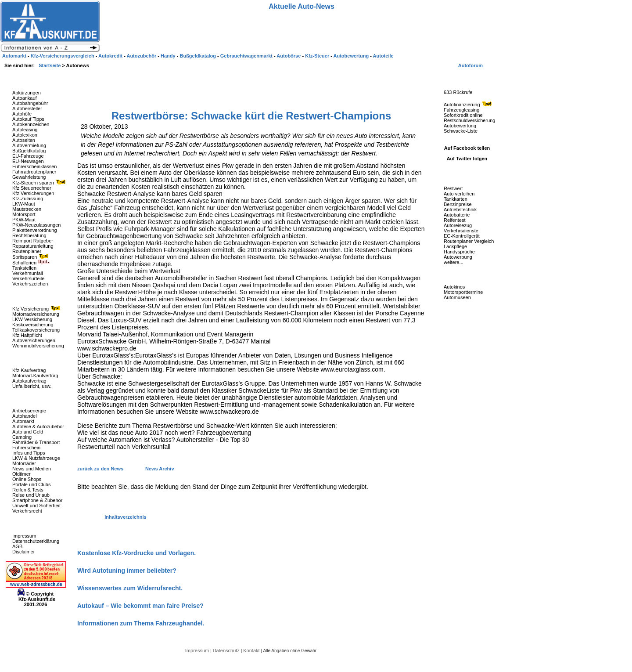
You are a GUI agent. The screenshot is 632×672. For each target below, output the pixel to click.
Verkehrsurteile (28, 278)
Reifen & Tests (28, 490)
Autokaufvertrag (29, 381)
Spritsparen (31, 257)
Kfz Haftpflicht (27, 335)
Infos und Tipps (29, 453)
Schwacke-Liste (461, 131)
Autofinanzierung (469, 105)
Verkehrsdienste (461, 231)
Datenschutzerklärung (36, 541)
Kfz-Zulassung (28, 199)
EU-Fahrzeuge (28, 156)
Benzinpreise (458, 204)
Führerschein (26, 448)
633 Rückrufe (458, 92)
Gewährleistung (29, 177)
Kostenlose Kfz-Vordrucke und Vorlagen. (136, 553)
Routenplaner (27, 251)
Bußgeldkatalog (29, 151)
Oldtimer (22, 474)
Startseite (50, 65)
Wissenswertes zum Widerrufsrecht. (130, 588)
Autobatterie (457, 215)
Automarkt (23, 421)
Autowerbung (458, 257)
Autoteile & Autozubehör (38, 426)
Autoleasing (25, 130)
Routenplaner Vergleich (469, 241)
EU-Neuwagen (28, 161)
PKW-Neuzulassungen (36, 225)
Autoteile (383, 56)
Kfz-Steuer (318, 56)
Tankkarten (456, 199)
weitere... (454, 262)
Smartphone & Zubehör (37, 500)
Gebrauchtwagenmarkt (247, 56)
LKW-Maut (24, 204)
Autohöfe (22, 114)
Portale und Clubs (31, 484)
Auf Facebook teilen (467, 148)
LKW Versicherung (32, 319)
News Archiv (160, 469)
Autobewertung (460, 126)
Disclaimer (23, 552)
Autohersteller (27, 108)
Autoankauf (25, 98)
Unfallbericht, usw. (32, 386)
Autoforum (470, 65)
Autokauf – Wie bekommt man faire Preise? (140, 606)
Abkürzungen (27, 93)
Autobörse (289, 56)
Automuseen (457, 297)
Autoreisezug (458, 225)
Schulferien (31, 263)
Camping (22, 437)
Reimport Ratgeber (33, 241)
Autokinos (454, 287)
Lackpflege (455, 246)
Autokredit (111, 56)
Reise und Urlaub (31, 495)
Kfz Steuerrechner (32, 188)
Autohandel (25, 416)
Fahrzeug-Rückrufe (458, 79)
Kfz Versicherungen (33, 193)
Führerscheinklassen (35, 166)
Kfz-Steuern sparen (40, 183)
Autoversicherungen (34, 340)
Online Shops (27, 479)
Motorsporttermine (463, 292)
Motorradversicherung (36, 314)
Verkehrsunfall (28, 273)
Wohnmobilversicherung (38, 346)
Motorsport (24, 214)
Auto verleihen (459, 194)
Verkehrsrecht (27, 511)
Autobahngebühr (30, 103)
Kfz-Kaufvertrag (29, 370)
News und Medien (32, 469)
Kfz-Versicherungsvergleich (63, 56)
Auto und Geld (28, 432)
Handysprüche (459, 252)
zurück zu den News (101, 469)
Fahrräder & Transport (36, 442)
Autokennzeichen (31, 124)
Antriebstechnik (460, 210)
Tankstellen (24, 268)
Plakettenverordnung (35, 230)
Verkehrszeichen (30, 284)
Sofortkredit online (463, 115)
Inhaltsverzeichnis (125, 517)
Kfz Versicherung (37, 309)
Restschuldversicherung (469, 120)
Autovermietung (29, 145)
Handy (169, 56)
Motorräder (24, 463)
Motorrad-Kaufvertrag (35, 376)
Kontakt (252, 650)
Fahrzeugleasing (461, 110)
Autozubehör (142, 56)
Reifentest (455, 220)
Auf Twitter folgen (467, 159)
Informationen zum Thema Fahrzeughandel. (141, 623)
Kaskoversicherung (33, 325)
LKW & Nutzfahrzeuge (36, 458)
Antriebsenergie (29, 411)
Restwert (453, 188)
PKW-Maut (24, 220)
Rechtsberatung (29, 235)
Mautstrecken (27, 209)
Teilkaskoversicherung (36, 330)
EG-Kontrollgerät (462, 236)
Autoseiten (24, 140)
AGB (17, 546)
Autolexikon (25, 135)
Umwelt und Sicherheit (36, 506)
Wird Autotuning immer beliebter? (127, 571)
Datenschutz (227, 650)
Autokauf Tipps (28, 119)
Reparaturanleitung (33, 246)
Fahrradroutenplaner (34, 172)
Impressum (24, 536)
